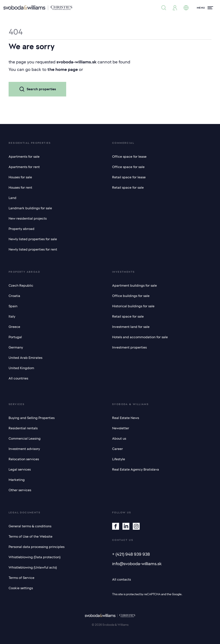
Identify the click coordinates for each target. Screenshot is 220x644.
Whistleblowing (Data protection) (34, 557)
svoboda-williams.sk (76, 62)
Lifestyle (119, 459)
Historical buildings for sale (133, 306)
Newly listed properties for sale (33, 239)
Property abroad (21, 229)
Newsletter (121, 428)
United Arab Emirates (25, 358)
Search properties (37, 89)
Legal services (20, 470)
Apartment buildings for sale (134, 286)
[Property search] (164, 8)
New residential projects (28, 219)
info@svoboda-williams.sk (137, 564)
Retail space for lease (129, 177)
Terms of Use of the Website (31, 537)
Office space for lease (129, 157)
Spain (13, 306)
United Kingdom (21, 368)
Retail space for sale (128, 188)
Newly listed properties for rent (33, 249)
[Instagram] (136, 526)
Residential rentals (23, 428)
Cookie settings (21, 588)
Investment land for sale (131, 327)
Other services (20, 490)
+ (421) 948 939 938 (131, 554)
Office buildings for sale (131, 296)
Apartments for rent (24, 167)
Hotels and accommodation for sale (140, 337)
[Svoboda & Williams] (38, 8)
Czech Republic (21, 286)
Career (118, 449)
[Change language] (186, 8)
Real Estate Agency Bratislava (136, 470)
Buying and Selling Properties (32, 418)
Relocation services (24, 459)
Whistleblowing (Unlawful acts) (33, 568)
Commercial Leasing (25, 439)
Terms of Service (21, 578)
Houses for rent (20, 188)
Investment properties (129, 347)
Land (12, 198)
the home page (63, 69)
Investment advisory (24, 449)
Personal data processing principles (37, 547)
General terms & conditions (30, 526)
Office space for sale (128, 167)
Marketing (17, 480)
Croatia (14, 296)
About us (119, 439)
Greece (14, 327)
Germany (16, 347)
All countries (18, 378)
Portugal (15, 337)
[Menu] (205, 8)
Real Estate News (126, 418)
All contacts (121, 580)
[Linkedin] (126, 526)
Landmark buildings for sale (30, 208)
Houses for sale (20, 177)
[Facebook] (116, 526)
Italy (12, 317)
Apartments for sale (24, 157)
